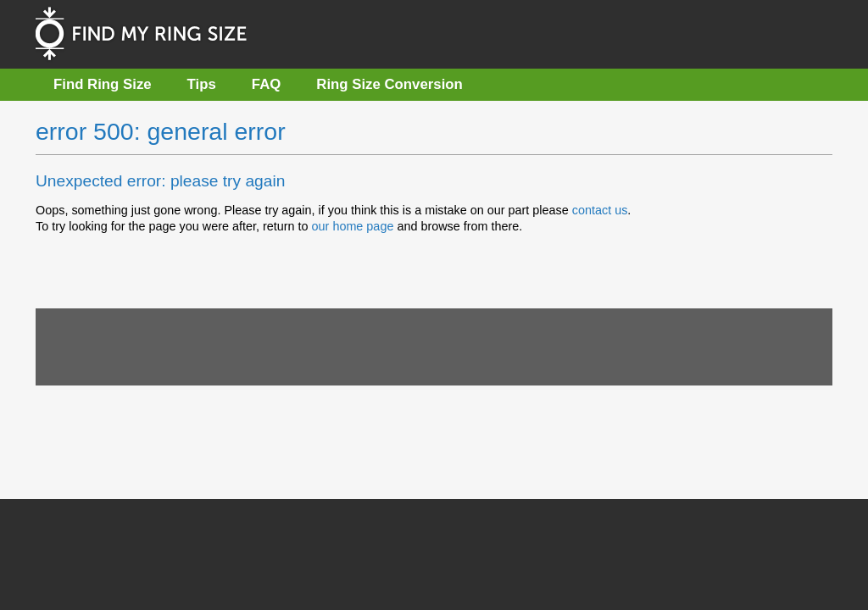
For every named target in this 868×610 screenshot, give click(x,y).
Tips (202, 84)
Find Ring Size (103, 84)
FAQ (267, 84)
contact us (600, 210)
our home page (353, 226)
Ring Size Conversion (389, 84)
